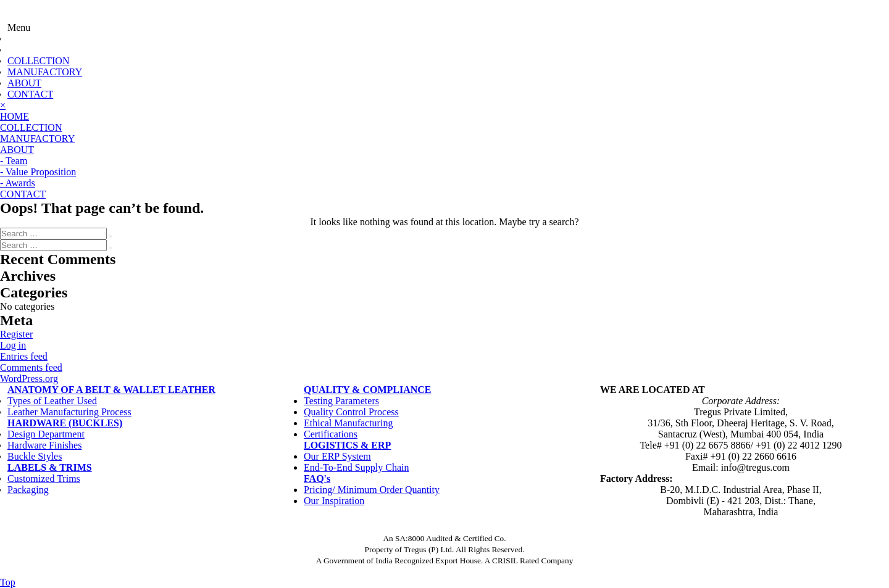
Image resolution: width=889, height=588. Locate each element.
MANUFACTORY (45, 72)
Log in (13, 345)
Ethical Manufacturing (348, 423)
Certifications (331, 434)
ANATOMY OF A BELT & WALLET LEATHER (111, 390)
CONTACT (30, 94)
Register (16, 334)
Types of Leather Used (52, 401)
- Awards (18, 183)
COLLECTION (38, 61)
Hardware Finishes (44, 445)
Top (8, 582)
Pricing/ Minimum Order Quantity (372, 490)
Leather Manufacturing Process (69, 412)
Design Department (46, 434)
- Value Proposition (38, 172)
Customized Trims (44, 478)
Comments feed (31, 367)
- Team (14, 161)
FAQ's (317, 478)
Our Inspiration (334, 501)
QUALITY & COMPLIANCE (368, 390)
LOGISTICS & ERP (347, 445)
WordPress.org (29, 379)
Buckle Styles (35, 456)
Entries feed (24, 356)
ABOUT (24, 83)
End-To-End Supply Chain (356, 467)
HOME (15, 116)
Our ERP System (337, 456)
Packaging (28, 490)
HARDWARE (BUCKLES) (65, 423)
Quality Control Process (351, 412)
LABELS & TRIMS (50, 467)
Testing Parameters (341, 401)
